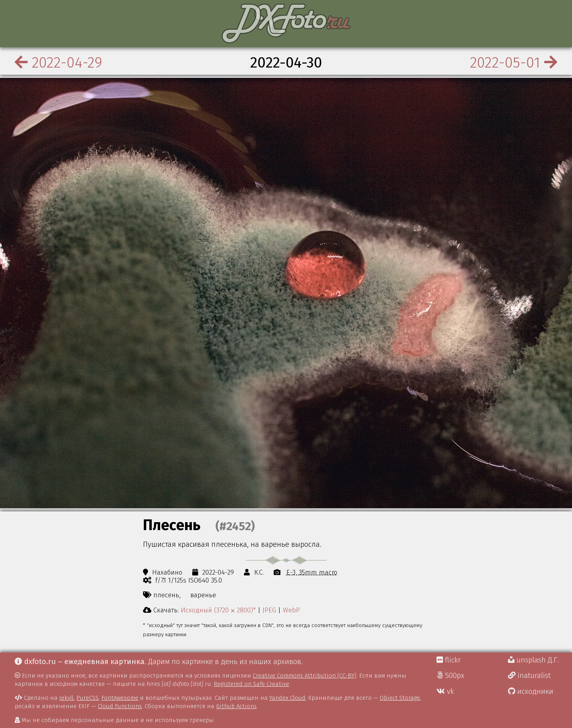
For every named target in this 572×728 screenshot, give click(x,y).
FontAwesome (120, 698)
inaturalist (529, 676)
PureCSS (87, 698)
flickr (449, 660)
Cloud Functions (120, 706)
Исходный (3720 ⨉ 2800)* (218, 610)
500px (450, 676)
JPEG (269, 610)
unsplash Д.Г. (533, 660)
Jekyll (66, 698)
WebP (291, 610)
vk (445, 691)
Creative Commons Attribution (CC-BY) (304, 676)
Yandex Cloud (287, 698)
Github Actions (236, 706)
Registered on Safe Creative (251, 684)
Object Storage (400, 698)
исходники (531, 691)
